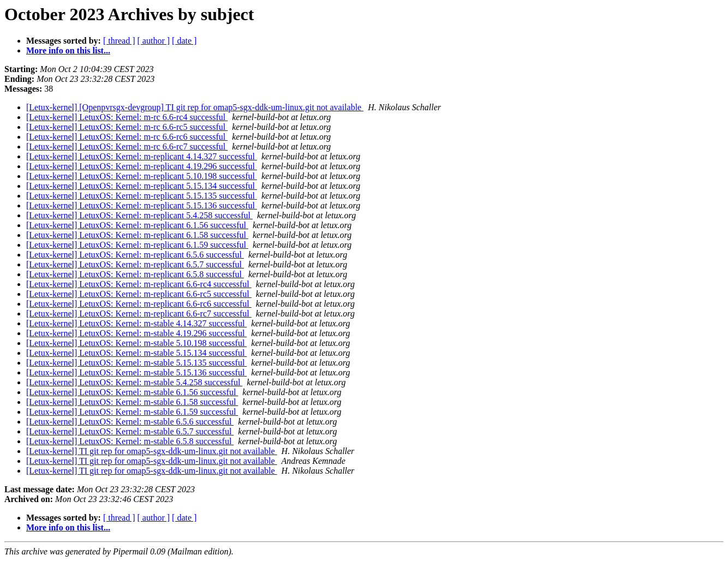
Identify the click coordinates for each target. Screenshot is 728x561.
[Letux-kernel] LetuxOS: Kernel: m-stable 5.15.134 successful (136, 353)
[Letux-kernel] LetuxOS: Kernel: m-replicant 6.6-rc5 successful (139, 294)
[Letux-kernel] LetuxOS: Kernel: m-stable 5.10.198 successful (136, 343)
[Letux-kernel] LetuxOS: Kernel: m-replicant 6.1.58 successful (137, 235)
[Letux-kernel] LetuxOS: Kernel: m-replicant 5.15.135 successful (142, 196)
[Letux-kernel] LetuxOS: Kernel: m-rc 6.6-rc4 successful (127, 117)
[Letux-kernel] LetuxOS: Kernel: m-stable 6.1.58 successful (132, 402)
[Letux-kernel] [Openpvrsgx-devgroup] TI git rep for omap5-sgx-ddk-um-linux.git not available (195, 107)
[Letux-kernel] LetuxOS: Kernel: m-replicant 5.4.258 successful (139, 215)
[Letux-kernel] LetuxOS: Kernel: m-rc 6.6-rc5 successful (127, 127)
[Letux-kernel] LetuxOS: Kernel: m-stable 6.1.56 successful (132, 392)
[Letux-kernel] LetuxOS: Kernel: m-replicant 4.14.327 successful (142, 156)
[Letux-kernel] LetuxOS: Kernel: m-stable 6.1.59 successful (132, 412)
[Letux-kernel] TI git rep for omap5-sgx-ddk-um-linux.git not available (152, 451)
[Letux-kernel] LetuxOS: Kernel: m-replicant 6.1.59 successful (137, 245)
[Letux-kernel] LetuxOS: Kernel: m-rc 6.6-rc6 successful (127, 137)
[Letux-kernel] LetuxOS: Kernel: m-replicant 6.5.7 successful (135, 264)
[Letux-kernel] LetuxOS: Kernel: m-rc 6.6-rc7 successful (127, 147)
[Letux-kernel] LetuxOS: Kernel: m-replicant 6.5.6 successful (135, 255)
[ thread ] (119, 41)
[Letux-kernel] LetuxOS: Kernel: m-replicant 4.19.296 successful (142, 166)
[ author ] (154, 41)
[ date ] (184, 41)
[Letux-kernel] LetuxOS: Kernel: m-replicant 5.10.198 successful (142, 176)
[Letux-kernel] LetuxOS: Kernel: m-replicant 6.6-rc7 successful (139, 314)
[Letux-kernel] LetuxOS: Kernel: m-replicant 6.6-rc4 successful (139, 284)
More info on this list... (68, 50)
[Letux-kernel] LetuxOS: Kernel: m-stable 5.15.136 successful (136, 372)
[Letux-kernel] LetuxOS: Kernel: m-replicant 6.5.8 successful (135, 274)
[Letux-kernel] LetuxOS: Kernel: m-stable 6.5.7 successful (130, 431)
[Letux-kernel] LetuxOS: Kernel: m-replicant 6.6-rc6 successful (139, 304)
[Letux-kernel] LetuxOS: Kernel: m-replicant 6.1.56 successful (137, 225)
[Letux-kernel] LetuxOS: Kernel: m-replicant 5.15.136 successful (142, 205)
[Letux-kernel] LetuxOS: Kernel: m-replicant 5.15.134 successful (142, 186)
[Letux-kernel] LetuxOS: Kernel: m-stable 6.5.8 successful (130, 441)
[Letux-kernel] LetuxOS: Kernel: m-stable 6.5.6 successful (130, 422)
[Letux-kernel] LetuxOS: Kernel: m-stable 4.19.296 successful (136, 333)
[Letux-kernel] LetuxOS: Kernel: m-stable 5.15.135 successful (136, 363)
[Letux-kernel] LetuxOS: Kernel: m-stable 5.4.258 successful (134, 382)
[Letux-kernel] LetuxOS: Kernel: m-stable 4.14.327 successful (136, 323)
